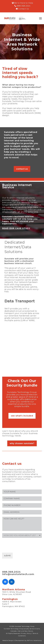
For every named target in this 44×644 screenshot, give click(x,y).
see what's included (22, 416)
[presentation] (20, 549)
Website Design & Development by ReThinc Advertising (22, 640)
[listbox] (22, 535)
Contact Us (24, 9)
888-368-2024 (24, 6)
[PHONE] (22, 505)
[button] (40, 18)
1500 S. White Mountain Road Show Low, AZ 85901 (17, 593)
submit (7, 556)
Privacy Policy (26, 633)
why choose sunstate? (22, 443)
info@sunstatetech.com (18, 574)
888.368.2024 (11, 572)
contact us (22, 169)
